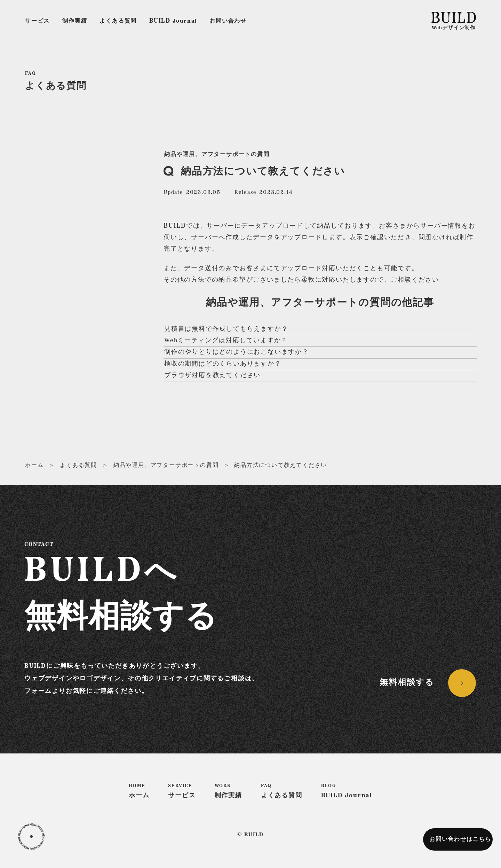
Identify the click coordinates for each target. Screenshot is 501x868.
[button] (31, 837)
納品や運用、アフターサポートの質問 (217, 155)
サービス (37, 21)
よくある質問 (118, 21)
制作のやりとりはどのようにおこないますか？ (237, 352)
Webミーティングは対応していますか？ (226, 341)
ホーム (34, 466)
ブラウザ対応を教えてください (212, 376)
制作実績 (75, 21)
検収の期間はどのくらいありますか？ (223, 364)
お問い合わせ (228, 21)
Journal (173, 21)
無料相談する (407, 683)
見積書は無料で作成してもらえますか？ (226, 329)
